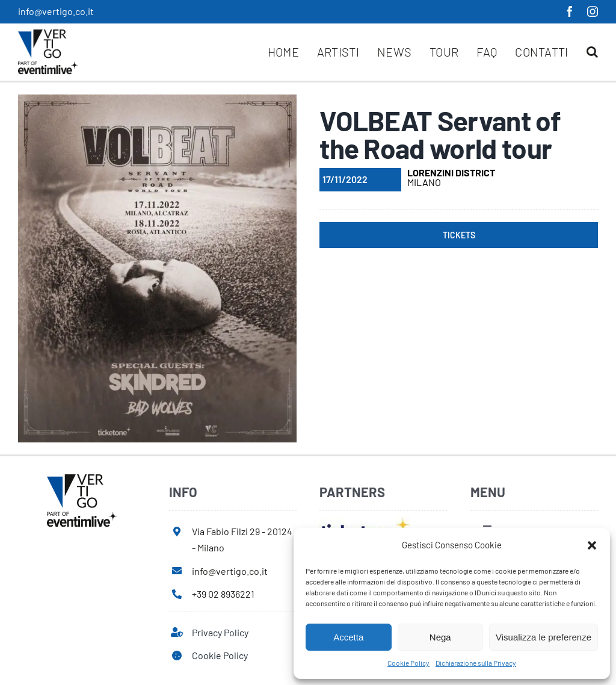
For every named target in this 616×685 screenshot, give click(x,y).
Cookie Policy (408, 663)
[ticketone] (365, 522)
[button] (592, 545)
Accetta (348, 637)
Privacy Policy (220, 632)
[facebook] (570, 11)
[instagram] (593, 11)
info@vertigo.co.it (56, 11)
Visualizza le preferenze (544, 637)
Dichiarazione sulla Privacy (476, 663)
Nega (440, 637)
